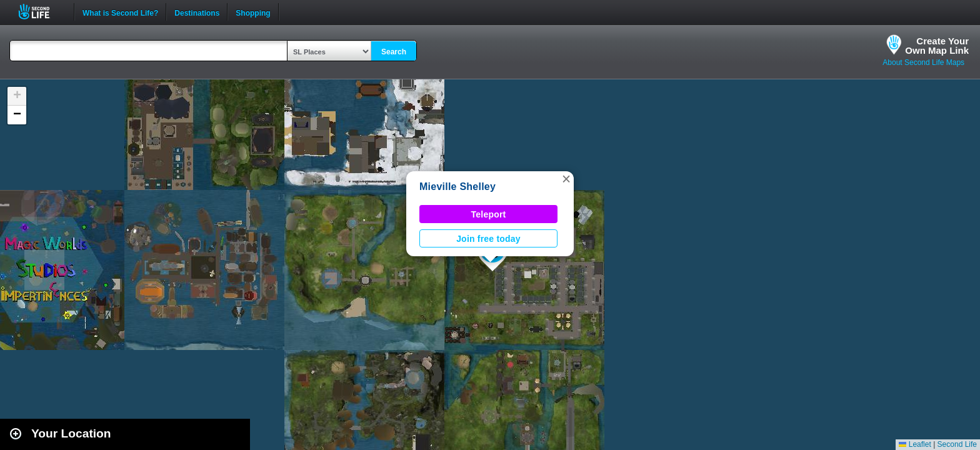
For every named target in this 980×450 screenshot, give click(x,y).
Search (394, 52)
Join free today (488, 239)
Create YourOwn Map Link (937, 46)
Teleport (489, 214)
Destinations (197, 12)
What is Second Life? (120, 12)
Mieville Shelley (457, 187)
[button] (566, 179)
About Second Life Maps (923, 62)
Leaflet (915, 444)
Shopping (253, 12)
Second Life (41, 12)
